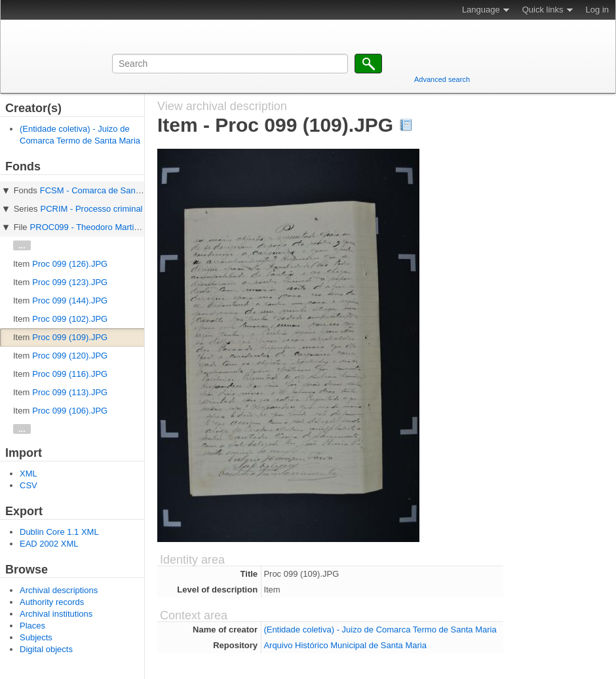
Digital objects (46, 649)
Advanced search (442, 79)
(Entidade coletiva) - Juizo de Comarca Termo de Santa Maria (380, 630)
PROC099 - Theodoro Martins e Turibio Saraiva (120, 227)
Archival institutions (56, 614)
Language (481, 10)
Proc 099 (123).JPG (70, 282)
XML (29, 474)
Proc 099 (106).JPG (70, 411)
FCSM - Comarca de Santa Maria (103, 190)
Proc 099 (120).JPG (70, 356)
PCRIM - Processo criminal (91, 209)
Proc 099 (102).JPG (70, 319)
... (22, 245)
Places (32, 626)
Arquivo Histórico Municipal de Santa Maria (345, 645)
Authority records (52, 602)
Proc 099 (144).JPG (70, 301)
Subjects (36, 637)
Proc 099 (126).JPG (70, 264)
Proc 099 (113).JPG (70, 392)
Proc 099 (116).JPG (70, 374)
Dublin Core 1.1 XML (59, 532)
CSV (29, 485)
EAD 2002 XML (49, 544)
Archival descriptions (59, 590)
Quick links (543, 10)
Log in (597, 10)
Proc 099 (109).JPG (70, 337)
